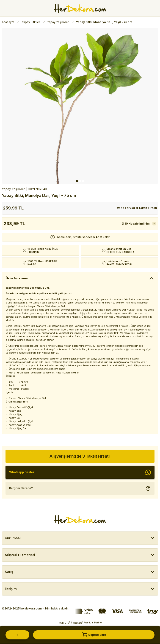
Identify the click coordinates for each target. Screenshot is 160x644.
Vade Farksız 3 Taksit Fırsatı (137, 208)
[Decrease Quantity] (10, 635)
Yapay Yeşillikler (13, 189)
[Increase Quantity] (25, 635)
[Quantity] (17, 635)
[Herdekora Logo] (80, 8)
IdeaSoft (78, 623)
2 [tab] (80, 181)
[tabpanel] (80, 106)
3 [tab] (83, 181)
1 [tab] (77, 181)
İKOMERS (64, 623)
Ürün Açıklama (17, 278)
